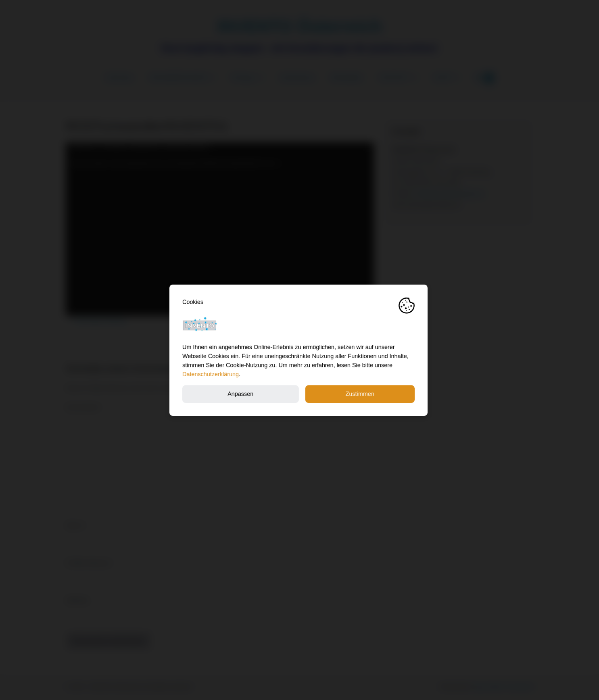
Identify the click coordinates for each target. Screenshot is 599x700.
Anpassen (242, 394)
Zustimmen (361, 394)
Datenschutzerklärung (212, 374)
